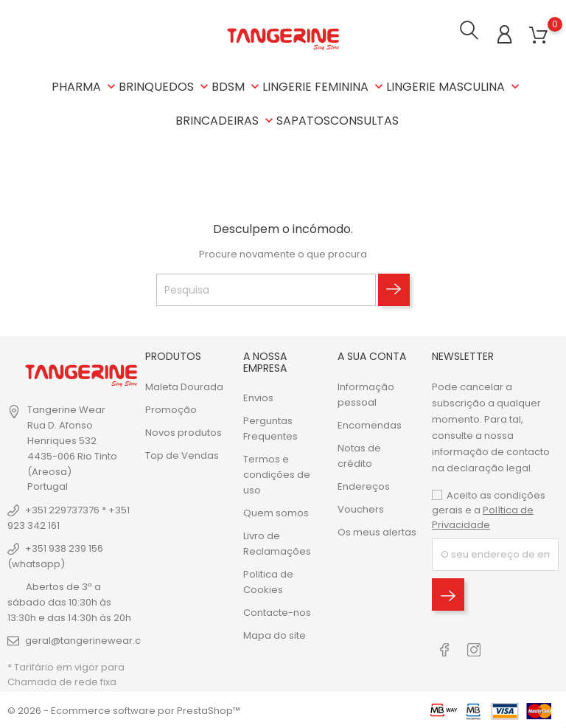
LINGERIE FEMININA (324, 87)
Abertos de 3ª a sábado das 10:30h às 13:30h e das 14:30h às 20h (69, 601)
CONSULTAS (364, 121)
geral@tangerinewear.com (91, 639)
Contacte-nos (277, 611)
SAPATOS (303, 121)
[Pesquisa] (266, 289)
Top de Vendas (182, 454)
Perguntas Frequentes (270, 427)
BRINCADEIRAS (226, 121)
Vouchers (361, 508)
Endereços (364, 485)
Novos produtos (184, 431)
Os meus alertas (377, 531)
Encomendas (370, 424)
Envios (258, 396)
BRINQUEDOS (165, 87)
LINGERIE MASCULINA (454, 87)
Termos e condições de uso (277, 473)
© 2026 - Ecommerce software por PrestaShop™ (124, 709)
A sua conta (372, 356)
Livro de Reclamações (277, 542)
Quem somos (276, 512)
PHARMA (85, 87)
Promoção (171, 408)
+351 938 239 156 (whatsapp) (55, 555)
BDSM (237, 87)
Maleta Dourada (184, 385)
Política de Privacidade (483, 517)
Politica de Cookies (268, 580)
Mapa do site (275, 634)
